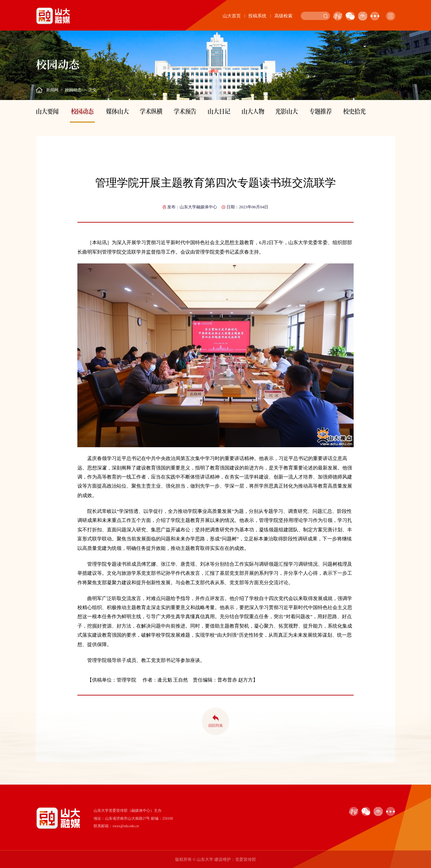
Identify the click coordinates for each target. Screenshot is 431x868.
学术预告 (185, 111)
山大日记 (219, 111)
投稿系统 (257, 16)
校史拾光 (354, 111)
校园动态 (73, 90)
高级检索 (283, 16)
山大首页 (232, 16)
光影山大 (286, 111)
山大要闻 (47, 111)
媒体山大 (117, 111)
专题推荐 (320, 111)
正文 (92, 90)
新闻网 (52, 90)
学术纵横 (151, 111)
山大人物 (253, 111)
